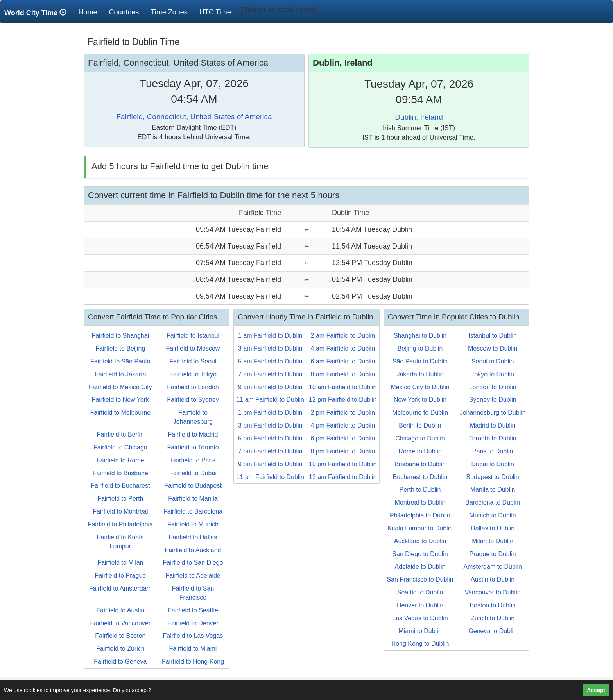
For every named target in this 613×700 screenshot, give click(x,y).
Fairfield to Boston (120, 636)
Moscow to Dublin (493, 348)
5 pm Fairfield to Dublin (270, 438)
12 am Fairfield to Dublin (343, 477)
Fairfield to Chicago (120, 447)
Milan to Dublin (493, 541)
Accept (596, 690)
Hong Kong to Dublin (420, 644)
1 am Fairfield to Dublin (270, 336)
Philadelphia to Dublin (420, 515)
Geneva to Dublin (493, 631)
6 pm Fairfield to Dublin (343, 438)
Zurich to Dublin (493, 618)
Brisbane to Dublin (420, 464)
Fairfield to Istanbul (193, 336)
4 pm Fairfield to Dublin (343, 425)
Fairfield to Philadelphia (120, 524)
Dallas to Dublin (493, 528)
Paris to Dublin (493, 451)
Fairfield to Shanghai (120, 336)
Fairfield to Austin (120, 610)
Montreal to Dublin (420, 502)
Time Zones (169, 12)
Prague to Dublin (493, 554)
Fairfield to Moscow (193, 348)
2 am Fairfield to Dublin (343, 336)
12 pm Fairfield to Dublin (343, 400)
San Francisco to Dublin (420, 579)
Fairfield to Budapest (193, 486)
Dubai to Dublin (492, 464)
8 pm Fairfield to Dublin (343, 451)
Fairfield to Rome (120, 460)
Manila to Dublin (493, 490)
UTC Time (215, 12)
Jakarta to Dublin (420, 374)
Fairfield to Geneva (120, 662)
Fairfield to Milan (120, 563)
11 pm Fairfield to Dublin (270, 477)
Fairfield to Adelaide (193, 576)
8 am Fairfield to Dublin (343, 374)
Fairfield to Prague (120, 576)
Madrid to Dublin (493, 425)
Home (91, 12)
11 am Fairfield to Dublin (270, 400)
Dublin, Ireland (419, 117)
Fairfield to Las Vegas (193, 636)
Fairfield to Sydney (193, 400)
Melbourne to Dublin (420, 413)
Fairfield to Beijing (120, 348)
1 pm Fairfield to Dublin (270, 413)
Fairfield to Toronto (193, 447)
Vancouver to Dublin (493, 592)
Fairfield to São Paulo (120, 361)
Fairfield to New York (120, 400)
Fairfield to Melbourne (120, 413)
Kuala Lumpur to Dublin (420, 528)
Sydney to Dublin (493, 400)
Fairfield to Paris (193, 460)
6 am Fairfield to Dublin (343, 361)
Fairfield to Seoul (193, 361)
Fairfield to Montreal (120, 511)
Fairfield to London (193, 387)
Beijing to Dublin (420, 348)
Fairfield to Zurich (120, 649)
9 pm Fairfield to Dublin (270, 464)
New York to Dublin (420, 400)
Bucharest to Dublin (420, 477)
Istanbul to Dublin (493, 336)
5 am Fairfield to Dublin (270, 361)
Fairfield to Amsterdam (120, 588)
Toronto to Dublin (493, 438)
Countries (124, 12)
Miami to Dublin (420, 631)
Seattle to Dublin (420, 592)
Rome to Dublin (420, 451)
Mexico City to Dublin (420, 387)
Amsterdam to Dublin (492, 567)
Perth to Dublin (420, 490)
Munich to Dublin (493, 515)
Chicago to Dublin (420, 438)
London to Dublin (493, 387)
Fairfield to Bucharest (120, 486)
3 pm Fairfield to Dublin (270, 425)
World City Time (37, 13)
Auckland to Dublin (420, 541)
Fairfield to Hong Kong (193, 662)
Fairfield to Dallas (193, 537)
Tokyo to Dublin (492, 374)
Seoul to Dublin (493, 361)
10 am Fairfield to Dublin (343, 387)
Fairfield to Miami (193, 649)
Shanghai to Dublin (420, 336)
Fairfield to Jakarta (120, 374)
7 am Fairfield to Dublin (270, 374)
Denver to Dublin (420, 605)
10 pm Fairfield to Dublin (343, 464)
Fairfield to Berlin (120, 434)
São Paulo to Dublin (420, 361)
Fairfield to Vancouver (120, 623)
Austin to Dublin (493, 579)
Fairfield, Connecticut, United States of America (194, 117)
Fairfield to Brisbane (120, 473)
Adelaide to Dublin (420, 567)
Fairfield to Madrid (193, 434)
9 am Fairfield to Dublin (270, 387)
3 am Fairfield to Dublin (270, 348)
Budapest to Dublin (493, 477)
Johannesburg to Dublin (493, 413)
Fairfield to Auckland (193, 550)
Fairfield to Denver (193, 623)
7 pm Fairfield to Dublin (270, 451)
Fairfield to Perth (120, 499)
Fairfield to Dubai (193, 473)
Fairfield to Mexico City (120, 387)
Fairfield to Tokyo (193, 374)
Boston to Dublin (492, 605)
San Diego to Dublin (420, 554)
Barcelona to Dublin (493, 502)
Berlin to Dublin (420, 425)
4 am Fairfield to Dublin (343, 348)
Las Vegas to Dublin (420, 618)
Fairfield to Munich (193, 524)
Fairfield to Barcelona (193, 511)
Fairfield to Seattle (193, 610)
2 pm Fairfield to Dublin (343, 413)
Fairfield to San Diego (193, 563)
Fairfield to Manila (193, 499)
